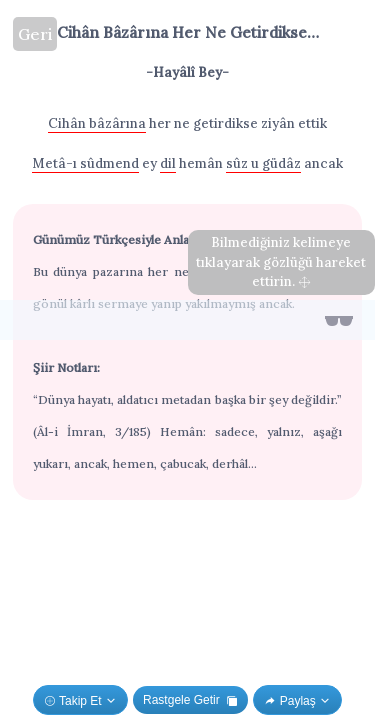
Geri (35, 34)
